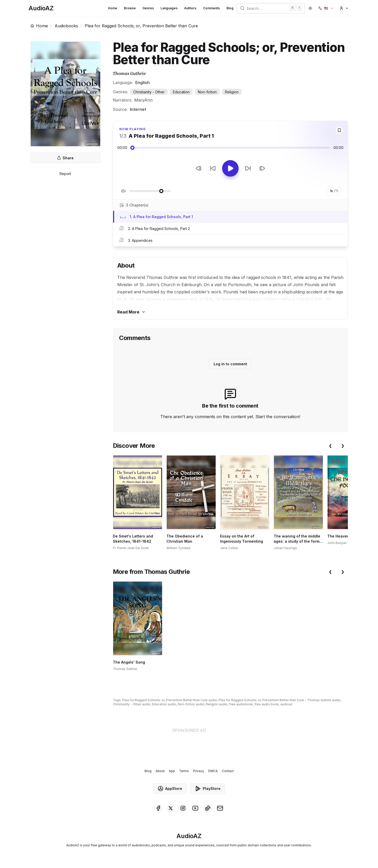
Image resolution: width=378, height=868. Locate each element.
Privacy (199, 771)
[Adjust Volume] (150, 191)
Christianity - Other (149, 92)
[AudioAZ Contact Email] (220, 808)
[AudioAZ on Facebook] (158, 808)
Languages (169, 8)
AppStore (170, 789)
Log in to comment (230, 364)
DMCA (213, 771)
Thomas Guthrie (129, 74)
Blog (230, 8)
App (172, 771)
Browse (130, 8)
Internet (138, 109)
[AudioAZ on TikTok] (208, 808)
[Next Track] (262, 168)
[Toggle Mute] (123, 191)
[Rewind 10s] (213, 168)
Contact (228, 771)
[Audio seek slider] (230, 148)
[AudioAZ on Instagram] (183, 808)
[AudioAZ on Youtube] (195, 808)
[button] (326, 8)
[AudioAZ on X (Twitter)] (171, 808)
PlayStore (208, 789)
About (160, 771)
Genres (148, 8)
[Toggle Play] (230, 168)
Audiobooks (66, 26)
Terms (184, 771)
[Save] (339, 130)
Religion (232, 92)
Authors (190, 8)
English (142, 82)
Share (65, 158)
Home (113, 8)
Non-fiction (207, 92)
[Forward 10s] (248, 168)
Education (181, 92)
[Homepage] (41, 8)
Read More (131, 312)
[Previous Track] (198, 168)
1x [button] (334, 191)
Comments (211, 8)
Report (65, 174)
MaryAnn (143, 100)
